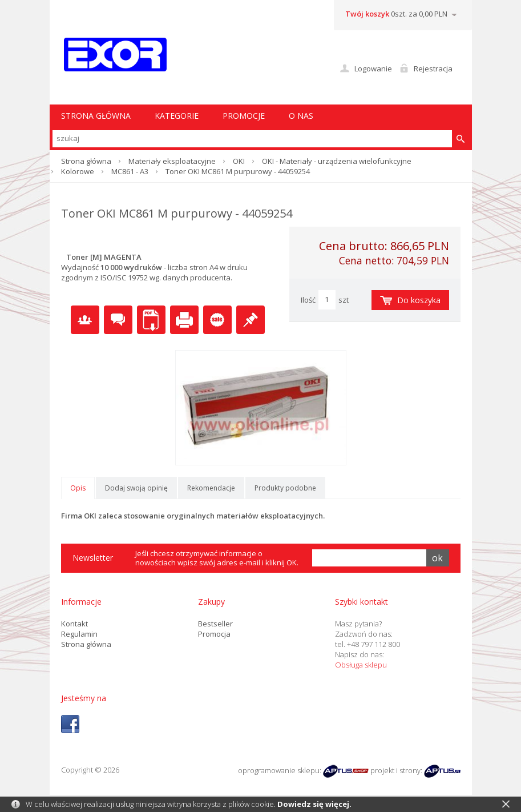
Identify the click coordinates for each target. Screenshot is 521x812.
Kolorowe (78, 171)
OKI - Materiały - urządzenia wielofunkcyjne (337, 161)
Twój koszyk (367, 14)
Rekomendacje (211, 488)
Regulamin (79, 634)
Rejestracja (433, 69)
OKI (239, 161)
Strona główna (86, 161)
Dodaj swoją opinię (136, 488)
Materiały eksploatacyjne (172, 161)
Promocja (214, 634)
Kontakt (74, 624)
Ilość (308, 300)
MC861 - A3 (130, 171)
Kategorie (177, 116)
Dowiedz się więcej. (314, 804)
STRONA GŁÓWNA (96, 116)
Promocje (244, 116)
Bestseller (215, 624)
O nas (301, 116)
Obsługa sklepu (361, 665)
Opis (78, 488)
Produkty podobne (285, 488)
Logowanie (373, 69)
